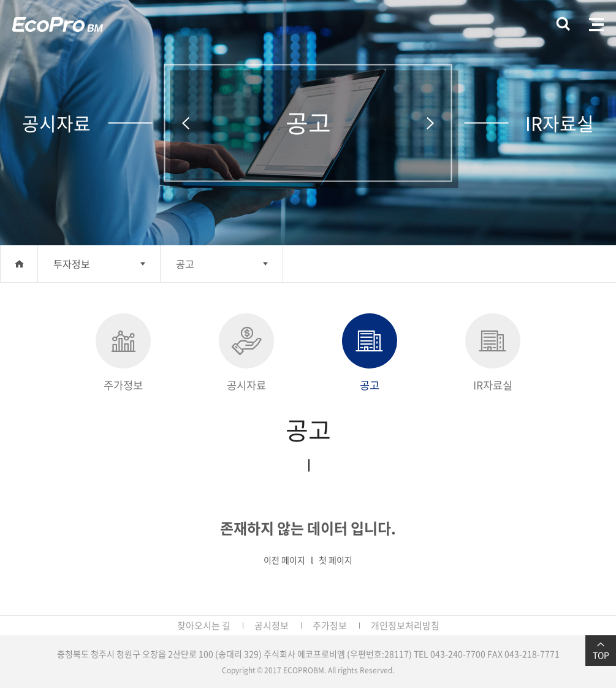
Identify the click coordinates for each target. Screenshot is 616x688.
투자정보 (72, 264)
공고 (185, 264)
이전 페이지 (284, 560)
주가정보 (123, 353)
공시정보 (272, 625)
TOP (601, 651)
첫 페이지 (336, 560)
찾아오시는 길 (204, 625)
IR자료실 (493, 353)
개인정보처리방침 (405, 625)
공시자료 (246, 353)
